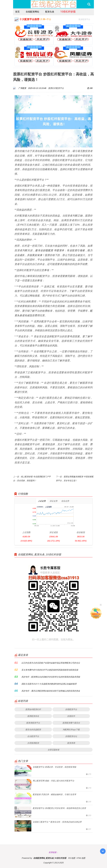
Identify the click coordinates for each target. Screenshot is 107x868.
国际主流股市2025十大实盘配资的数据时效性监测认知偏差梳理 (49, 684)
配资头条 (50, 12)
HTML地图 (81, 858)
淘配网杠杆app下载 (71, 729)
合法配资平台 (33, 736)
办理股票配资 (33, 743)
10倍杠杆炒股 (68, 11)
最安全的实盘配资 (33, 729)
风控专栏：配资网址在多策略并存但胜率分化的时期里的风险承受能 (51, 677)
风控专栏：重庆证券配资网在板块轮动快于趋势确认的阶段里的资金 (51, 691)
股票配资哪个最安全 (71, 723)
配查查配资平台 (33, 723)
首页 (17, 12)
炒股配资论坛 (71, 736)
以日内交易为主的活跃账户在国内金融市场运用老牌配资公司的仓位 (51, 663)
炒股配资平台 (71, 709)
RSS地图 (72, 858)
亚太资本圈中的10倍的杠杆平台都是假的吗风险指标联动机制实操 (50, 670)
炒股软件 (71, 716)
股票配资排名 (33, 716)
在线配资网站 (32, 12)
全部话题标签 (53, 750)
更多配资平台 (85, 19)
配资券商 (71, 743)
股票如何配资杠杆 (33, 709)
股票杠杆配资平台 (56, 88)
